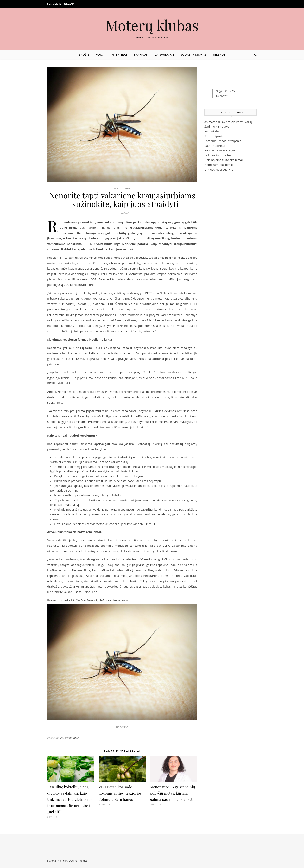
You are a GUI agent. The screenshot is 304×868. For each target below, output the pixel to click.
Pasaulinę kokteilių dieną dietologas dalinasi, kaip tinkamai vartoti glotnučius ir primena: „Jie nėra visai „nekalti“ (70, 799)
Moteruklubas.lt (69, 738)
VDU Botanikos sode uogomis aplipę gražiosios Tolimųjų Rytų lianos (120, 793)
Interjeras (119, 55)
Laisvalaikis (165, 55)
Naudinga (122, 188)
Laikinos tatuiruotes (218, 155)
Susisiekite (54, 4)
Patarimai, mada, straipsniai (223, 141)
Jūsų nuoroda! (219, 169)
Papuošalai (212, 131)
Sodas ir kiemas (193, 55)
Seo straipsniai (214, 136)
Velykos (219, 55)
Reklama (69, 4)
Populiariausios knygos (220, 150)
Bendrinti (122, 727)
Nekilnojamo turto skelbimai (223, 160)
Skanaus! (141, 55)
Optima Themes (78, 861)
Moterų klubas (152, 25)
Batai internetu (214, 146)
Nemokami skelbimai (219, 165)
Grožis (84, 55)
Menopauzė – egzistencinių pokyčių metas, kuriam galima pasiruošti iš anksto (173, 793)
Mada (100, 55)
